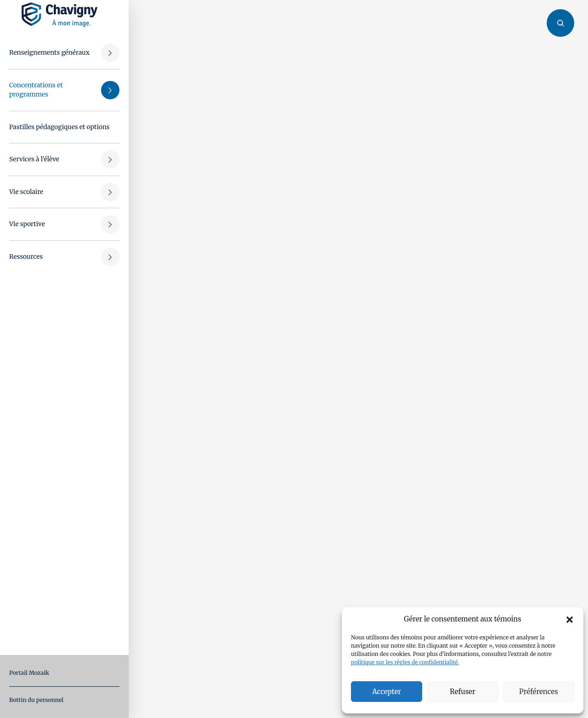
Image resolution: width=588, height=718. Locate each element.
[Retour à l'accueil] (60, 14)
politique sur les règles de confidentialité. (405, 662)
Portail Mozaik (29, 673)
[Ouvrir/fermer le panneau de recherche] (560, 28)
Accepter (387, 692)
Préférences (538, 692)
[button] (570, 619)
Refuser (462, 692)
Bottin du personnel (36, 700)
